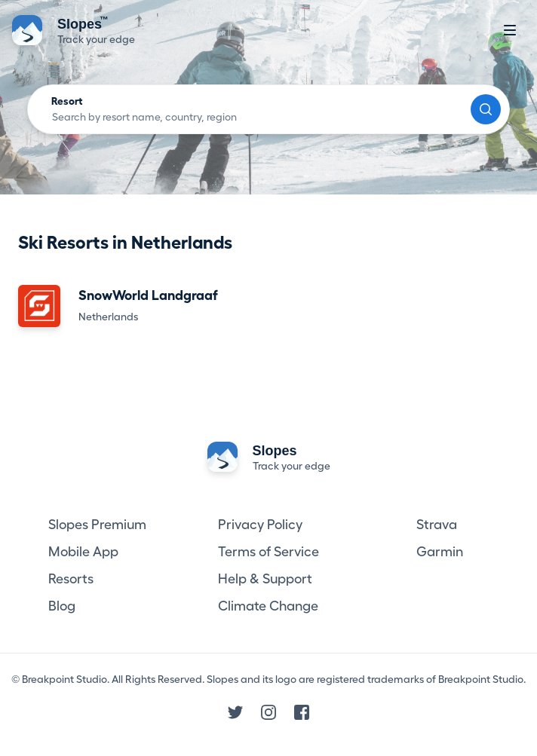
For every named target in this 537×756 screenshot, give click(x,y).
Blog (62, 606)
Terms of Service (268, 552)
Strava (437, 525)
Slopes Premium (97, 525)
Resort (67, 101)
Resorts (71, 579)
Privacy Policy (260, 525)
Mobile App (83, 552)
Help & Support (265, 579)
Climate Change (268, 606)
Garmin (440, 552)
